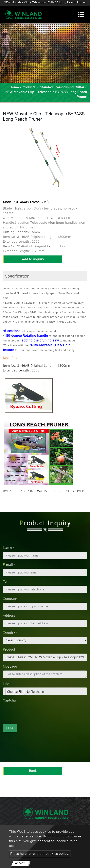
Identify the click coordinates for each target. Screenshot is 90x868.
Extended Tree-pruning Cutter (61, 87)
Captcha (9, 700)
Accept (20, 863)
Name (9, 548)
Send (10, 728)
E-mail (9, 565)
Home (14, 87)
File (6, 683)
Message (11, 666)
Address (9, 616)
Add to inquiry (33, 259)
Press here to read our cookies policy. (40, 854)
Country (10, 633)
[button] (6, 161)
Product (9, 650)
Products (29, 87)
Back (33, 771)
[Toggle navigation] (81, 15)
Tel (5, 582)
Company (10, 599)
